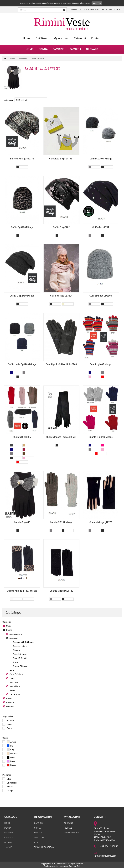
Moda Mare (15, 686)
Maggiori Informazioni (81, 3)
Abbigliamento (16, 634)
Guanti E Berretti (38, 59)
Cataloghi (80, 38)
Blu (10, 746)
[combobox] (31, 100)
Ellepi (9, 779)
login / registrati (94, 9)
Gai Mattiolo (12, 783)
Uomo (30, 49)
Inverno (10, 724)
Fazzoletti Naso (20, 654)
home (27, 38)
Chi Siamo (42, 38)
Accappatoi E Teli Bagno (23, 642)
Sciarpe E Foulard (20, 666)
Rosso (11, 765)
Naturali (12, 753)
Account (68, 823)
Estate (9, 728)
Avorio (11, 742)
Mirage (10, 790)
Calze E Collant (16, 674)
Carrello (113, 10)
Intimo (12, 678)
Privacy (38, 833)
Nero (11, 757)
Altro (12, 670)
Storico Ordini (71, 833)
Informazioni (43, 817)
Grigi (10, 750)
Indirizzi (68, 828)
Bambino (59, 49)
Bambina (75, 49)
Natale (12, 690)
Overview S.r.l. (75, 866)
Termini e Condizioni (44, 847)
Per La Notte (15, 694)
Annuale (10, 720)
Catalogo (11, 817)
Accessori (23, 59)
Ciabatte (16, 650)
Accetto (97, 3)
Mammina (14, 682)
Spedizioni (39, 837)
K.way (15, 662)
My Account (61, 38)
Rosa (11, 761)
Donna (43, 49)
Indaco (10, 787)
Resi (36, 842)
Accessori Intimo (20, 646)
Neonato (92, 49)
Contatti (96, 38)
